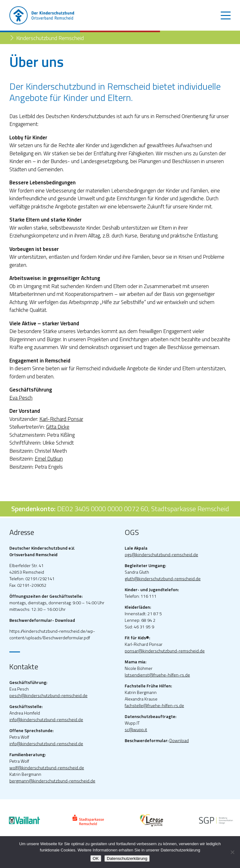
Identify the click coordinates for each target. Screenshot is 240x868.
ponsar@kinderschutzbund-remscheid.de (165, 651)
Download (179, 740)
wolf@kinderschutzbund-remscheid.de (47, 768)
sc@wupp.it (136, 729)
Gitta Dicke (58, 427)
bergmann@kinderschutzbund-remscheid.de (52, 781)
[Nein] (232, 852)
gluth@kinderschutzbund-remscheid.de (163, 579)
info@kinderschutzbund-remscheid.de (46, 719)
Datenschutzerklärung (127, 858)
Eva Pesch (21, 398)
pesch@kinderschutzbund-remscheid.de (48, 695)
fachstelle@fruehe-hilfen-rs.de (154, 705)
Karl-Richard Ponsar (61, 419)
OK (96, 858)
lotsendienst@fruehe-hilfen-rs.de (157, 675)
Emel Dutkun (49, 459)
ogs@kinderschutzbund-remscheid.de (161, 554)
